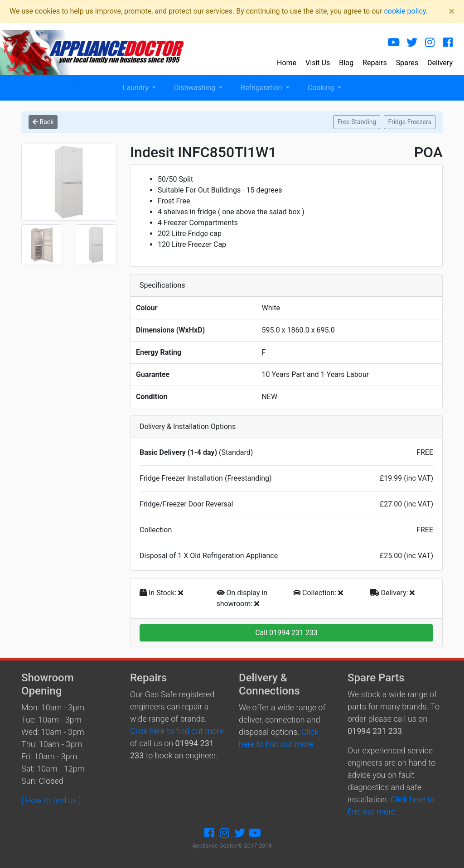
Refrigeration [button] (262, 88)
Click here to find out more (177, 731)
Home (287, 63)
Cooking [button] (322, 88)
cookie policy (405, 11)
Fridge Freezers (410, 122)
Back (43, 122)
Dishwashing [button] (196, 88)
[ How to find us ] (51, 800)
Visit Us (318, 63)
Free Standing (357, 122)
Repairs (375, 63)
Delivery (440, 63)
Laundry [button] (137, 88)
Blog (346, 63)
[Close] (452, 11)
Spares (407, 63)
